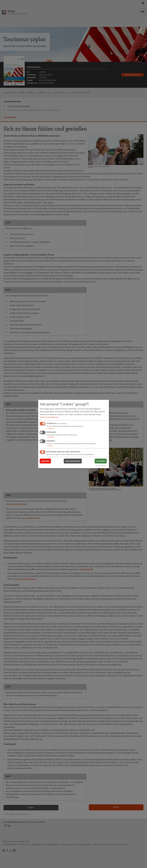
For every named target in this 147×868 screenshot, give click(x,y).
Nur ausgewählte (73, 461)
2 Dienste (50, 437)
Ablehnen (45, 461)
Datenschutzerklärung (49, 417)
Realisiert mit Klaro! (101, 466)
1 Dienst (50, 446)
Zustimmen (101, 461)
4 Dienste (50, 428)
